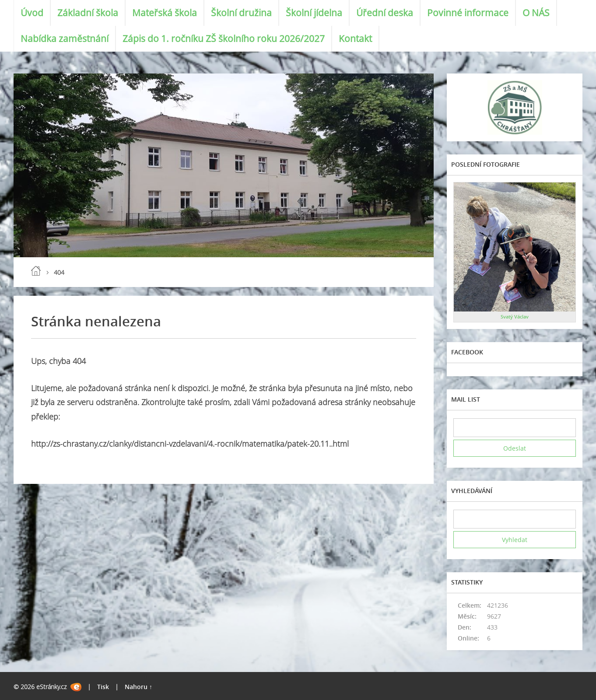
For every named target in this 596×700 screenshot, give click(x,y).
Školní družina (241, 13)
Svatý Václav (515, 317)
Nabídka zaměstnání (65, 38)
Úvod (32, 13)
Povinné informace (468, 13)
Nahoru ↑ (138, 687)
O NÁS (536, 13)
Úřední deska (385, 13)
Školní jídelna (314, 13)
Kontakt (355, 38)
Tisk (103, 687)
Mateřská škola (165, 13)
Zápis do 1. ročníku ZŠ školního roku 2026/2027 (224, 38)
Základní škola (88, 13)
